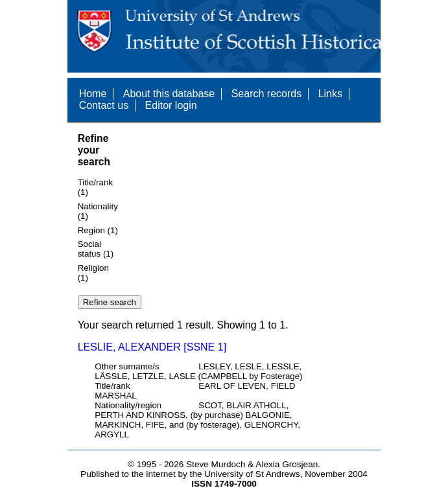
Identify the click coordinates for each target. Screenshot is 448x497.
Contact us (104, 105)
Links (330, 94)
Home (93, 94)
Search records (267, 94)
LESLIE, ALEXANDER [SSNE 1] (152, 347)
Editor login (171, 105)
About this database (169, 94)
